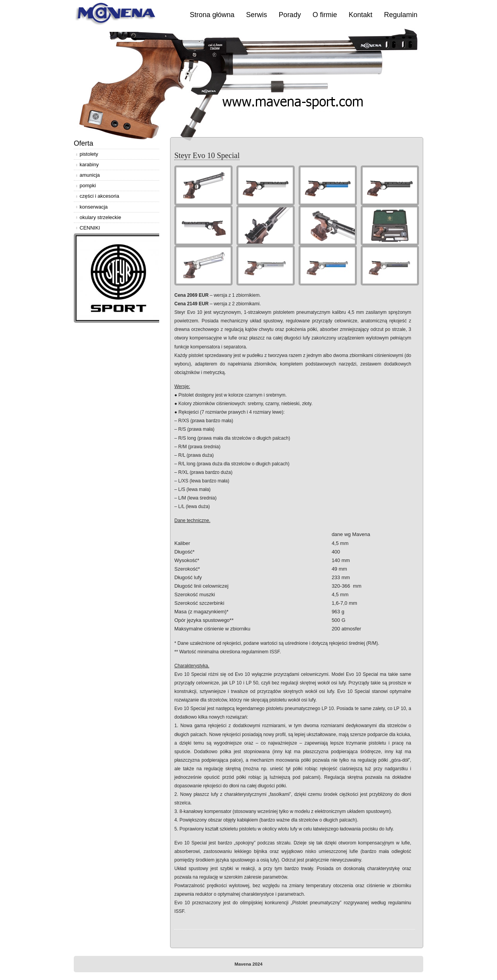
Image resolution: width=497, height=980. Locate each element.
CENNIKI (90, 228)
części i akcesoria (99, 196)
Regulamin (401, 15)
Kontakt (361, 15)
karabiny (89, 164)
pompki (88, 185)
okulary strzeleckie (100, 217)
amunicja (90, 175)
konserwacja (94, 207)
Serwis (257, 15)
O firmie (325, 15)
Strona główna (212, 15)
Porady (290, 15)
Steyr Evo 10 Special (207, 155)
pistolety (89, 154)
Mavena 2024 (248, 964)
